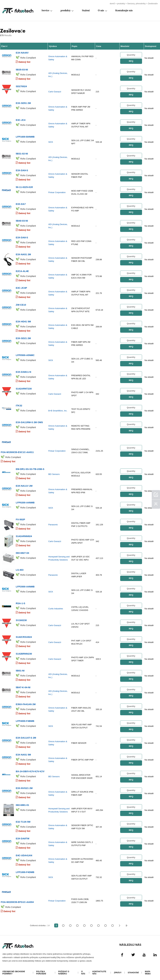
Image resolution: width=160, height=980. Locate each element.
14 (112, 923)
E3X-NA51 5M (23, 752)
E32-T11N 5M (23, 819)
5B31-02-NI (22, 153)
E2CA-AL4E (22, 270)
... (105, 923)
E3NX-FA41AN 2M (26, 702)
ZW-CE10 (21, 304)
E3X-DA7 (21, 203)
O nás (101, 10)
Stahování (133, 970)
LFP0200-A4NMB (25, 501)
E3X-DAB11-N (23, 371)
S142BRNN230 (24, 652)
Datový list (24, 62)
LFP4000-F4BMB (25, 719)
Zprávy (118, 970)
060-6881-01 (22, 802)
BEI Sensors (54, 473)
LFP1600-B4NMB (25, 136)
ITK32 (19, 404)
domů (112, 4)
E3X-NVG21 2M (24, 786)
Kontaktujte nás (124, 10)
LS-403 (20, 568)
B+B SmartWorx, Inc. (58, 410)
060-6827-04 (22, 551)
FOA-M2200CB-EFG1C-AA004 (17, 899)
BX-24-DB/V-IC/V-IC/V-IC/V (30, 769)
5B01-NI (20, 669)
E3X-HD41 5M (23, 321)
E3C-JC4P (21, 287)
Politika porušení (41, 970)
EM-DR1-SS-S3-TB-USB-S (30, 468)
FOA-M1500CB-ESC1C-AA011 (17, 451)
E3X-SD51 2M (23, 103)
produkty (121, 4)
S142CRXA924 (24, 635)
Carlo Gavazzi (55, 91)
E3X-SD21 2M (23, 337)
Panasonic (53, 523)
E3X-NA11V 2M (24, 484)
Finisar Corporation (57, 192)
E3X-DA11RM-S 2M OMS (29, 421)
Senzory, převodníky (136, 4)
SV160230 (21, 618)
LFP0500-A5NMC (25, 354)
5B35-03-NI (22, 69)
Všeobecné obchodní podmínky (14, 970)
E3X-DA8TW (23, 836)
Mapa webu (148, 970)
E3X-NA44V (22, 53)
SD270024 (21, 86)
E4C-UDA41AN (24, 853)
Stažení (86, 10)
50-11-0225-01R (24, 187)
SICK (51, 142)
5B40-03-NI (22, 220)
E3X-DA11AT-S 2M (26, 736)
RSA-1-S (20, 602)
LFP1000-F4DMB (25, 869)
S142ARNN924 (24, 535)
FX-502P (20, 518)
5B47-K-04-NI (23, 685)
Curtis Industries (56, 607)
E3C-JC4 (21, 120)
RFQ (131, 61)
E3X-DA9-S (22, 170)
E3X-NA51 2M (23, 254)
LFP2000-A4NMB (25, 585)
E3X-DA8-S (22, 237)
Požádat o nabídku (64, 970)
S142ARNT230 (24, 388)
